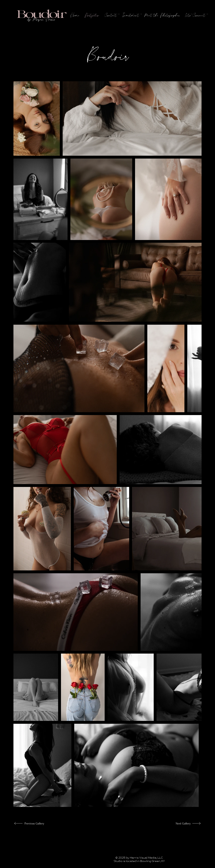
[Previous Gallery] (36, 823)
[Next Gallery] (180, 823)
